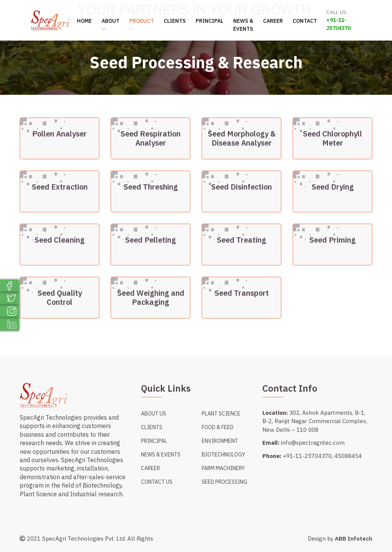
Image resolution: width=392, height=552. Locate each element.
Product (142, 25)
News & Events (243, 25)
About (111, 25)
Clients (175, 21)
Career (273, 21)
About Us (154, 414)
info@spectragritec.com (313, 443)
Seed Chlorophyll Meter (332, 138)
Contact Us (157, 482)
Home (84, 21)
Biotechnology (223, 455)
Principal (209, 21)
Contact (305, 21)
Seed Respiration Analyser (151, 138)
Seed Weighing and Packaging (151, 298)
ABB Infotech (354, 539)
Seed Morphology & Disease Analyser (242, 138)
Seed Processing (224, 482)
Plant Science (221, 414)
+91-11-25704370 (339, 24)
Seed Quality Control (60, 298)
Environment (220, 441)
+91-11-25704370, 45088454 (322, 456)
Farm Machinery (223, 468)
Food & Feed (218, 427)
